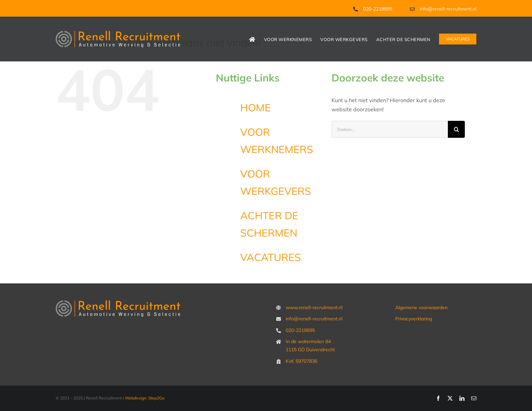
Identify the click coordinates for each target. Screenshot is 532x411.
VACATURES (271, 257)
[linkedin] (462, 398)
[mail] (474, 398)
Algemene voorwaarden (421, 307)
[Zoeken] (456, 129)
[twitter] (450, 398)
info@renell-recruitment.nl (448, 9)
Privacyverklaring (414, 319)
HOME (255, 108)
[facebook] (438, 398)
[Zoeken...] (390, 129)
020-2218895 (378, 9)
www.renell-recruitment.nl (314, 307)
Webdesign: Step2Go (145, 398)
